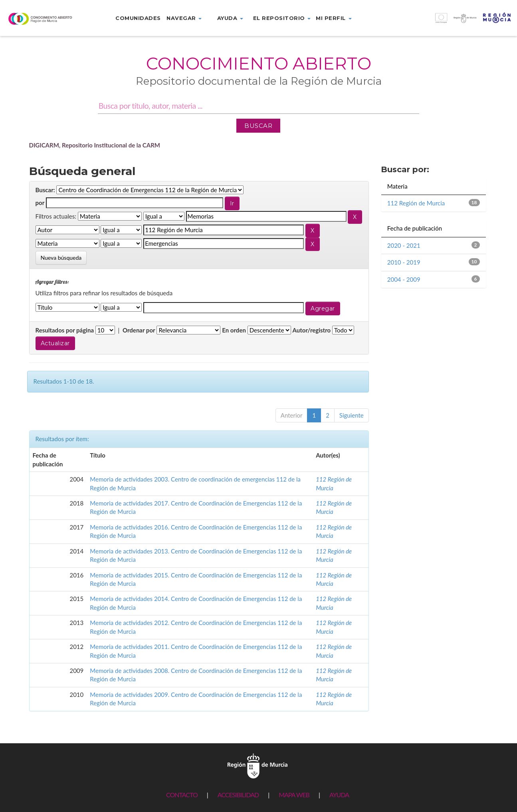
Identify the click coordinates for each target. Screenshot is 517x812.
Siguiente (352, 415)
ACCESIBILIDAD (238, 795)
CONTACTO (182, 795)
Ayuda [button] (230, 18)
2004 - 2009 (404, 279)
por (40, 203)
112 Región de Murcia (416, 203)
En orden (234, 330)
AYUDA (339, 795)
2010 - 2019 (404, 262)
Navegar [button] (184, 18)
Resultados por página (65, 330)
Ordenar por (139, 330)
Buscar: (45, 190)
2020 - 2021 (404, 245)
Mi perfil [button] (334, 18)
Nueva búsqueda (61, 258)
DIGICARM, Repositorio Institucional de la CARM (95, 145)
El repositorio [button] (282, 18)
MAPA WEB (294, 795)
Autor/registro (312, 330)
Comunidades (138, 18)
